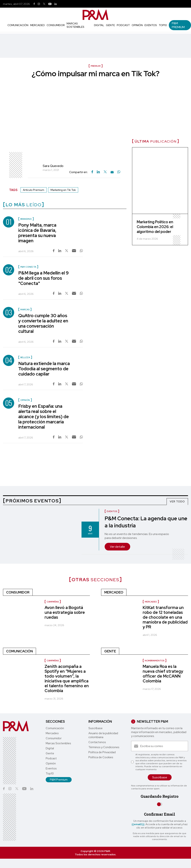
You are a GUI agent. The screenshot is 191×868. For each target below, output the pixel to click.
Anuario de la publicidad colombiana (103, 735)
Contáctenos (97, 742)
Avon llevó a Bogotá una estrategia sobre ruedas (65, 612)
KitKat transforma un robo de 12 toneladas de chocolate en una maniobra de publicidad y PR (165, 617)
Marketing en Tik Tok (63, 190)
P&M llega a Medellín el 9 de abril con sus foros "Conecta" (43, 278)
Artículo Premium (34, 190)
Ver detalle (117, 547)
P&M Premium (178, 25)
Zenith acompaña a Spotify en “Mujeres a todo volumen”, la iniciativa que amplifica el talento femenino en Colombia (67, 679)
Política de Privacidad (102, 752)
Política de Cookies (101, 757)
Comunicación (18, 25)
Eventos (151, 25)
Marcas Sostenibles (75, 25)
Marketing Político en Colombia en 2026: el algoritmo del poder (155, 227)
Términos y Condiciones (104, 747)
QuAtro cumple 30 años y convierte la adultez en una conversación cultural (43, 323)
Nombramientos (155, 661)
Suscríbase (95, 728)
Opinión (137, 25)
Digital (99, 25)
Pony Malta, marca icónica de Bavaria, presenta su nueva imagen (37, 233)
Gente (110, 25)
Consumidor (56, 25)
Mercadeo (37, 25)
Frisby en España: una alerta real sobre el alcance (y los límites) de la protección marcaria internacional (44, 417)
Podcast (123, 25)
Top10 (163, 25)
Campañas (53, 602)
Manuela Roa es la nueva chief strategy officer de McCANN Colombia (163, 674)
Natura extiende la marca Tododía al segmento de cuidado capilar (44, 369)
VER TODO (177, 501)
